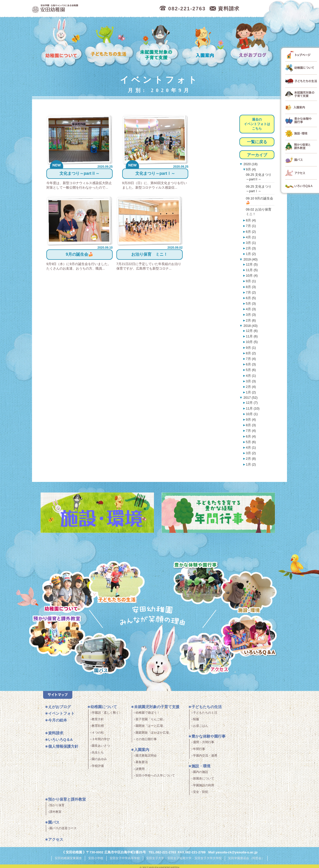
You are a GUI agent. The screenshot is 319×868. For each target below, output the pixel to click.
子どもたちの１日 (205, 714)
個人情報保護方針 (63, 748)
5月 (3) (251, 303)
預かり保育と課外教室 (67, 801)
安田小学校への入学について (155, 777)
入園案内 (205, 43)
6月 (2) (251, 232)
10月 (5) (252, 342)
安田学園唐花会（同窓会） (246, 860)
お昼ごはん (201, 728)
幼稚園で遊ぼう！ (148, 714)
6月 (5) (251, 298)
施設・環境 (249, 593)
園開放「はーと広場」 (151, 728)
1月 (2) (251, 254)
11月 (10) (253, 408)
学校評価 (98, 768)
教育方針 (98, 721)
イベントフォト (61, 715)
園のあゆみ (99, 761)
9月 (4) (251, 169)
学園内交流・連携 (205, 758)
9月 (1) (251, 281)
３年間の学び (101, 741)
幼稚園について (62, 43)
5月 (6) (251, 370)
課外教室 (55, 814)
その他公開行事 (146, 741)
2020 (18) (250, 164)
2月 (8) (251, 459)
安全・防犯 (201, 794)
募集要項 (142, 764)
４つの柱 (98, 734)
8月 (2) (251, 353)
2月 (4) (251, 387)
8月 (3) (251, 287)
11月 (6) (252, 336)
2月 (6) (251, 320)
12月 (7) (252, 403)
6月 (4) (251, 436)
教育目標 (98, 728)
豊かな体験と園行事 (202, 582)
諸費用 (140, 771)
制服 (196, 721)
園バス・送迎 (99, 657)
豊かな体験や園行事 (209, 738)
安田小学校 (96, 860)
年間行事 (199, 751)
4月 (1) (251, 237)
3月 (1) (251, 243)
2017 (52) (250, 398)
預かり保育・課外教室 (56, 637)
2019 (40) (250, 259)
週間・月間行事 (204, 744)
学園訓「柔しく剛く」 (107, 714)
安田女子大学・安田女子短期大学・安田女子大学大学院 (184, 860)
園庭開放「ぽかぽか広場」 (154, 734)
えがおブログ (252, 43)
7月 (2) (251, 292)
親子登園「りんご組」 (151, 721)
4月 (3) (251, 309)
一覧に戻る (257, 142)
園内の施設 (201, 774)
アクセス (210, 657)
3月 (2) (251, 453)
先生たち (98, 754)
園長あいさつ (101, 748)
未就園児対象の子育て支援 (158, 43)
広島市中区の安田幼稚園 (82, 9)
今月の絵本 (58, 722)
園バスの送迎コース (63, 830)
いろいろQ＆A (249, 637)
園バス (54, 824)
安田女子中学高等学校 (125, 860)
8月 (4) (251, 220)
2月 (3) (251, 248)
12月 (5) (252, 264)
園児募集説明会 (146, 758)
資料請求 (56, 735)
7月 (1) (251, 226)
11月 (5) (252, 270)
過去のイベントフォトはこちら (257, 124)
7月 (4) (251, 359)
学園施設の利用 (204, 787)
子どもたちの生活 (109, 43)
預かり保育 (57, 807)
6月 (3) (251, 364)
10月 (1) (252, 414)
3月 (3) (251, 315)
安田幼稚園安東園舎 (68, 860)
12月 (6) (252, 331)
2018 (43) (250, 326)
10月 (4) (252, 276)
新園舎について (204, 780)
